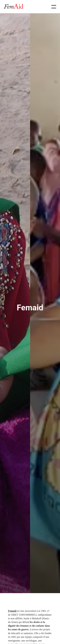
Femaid (12, 611)
